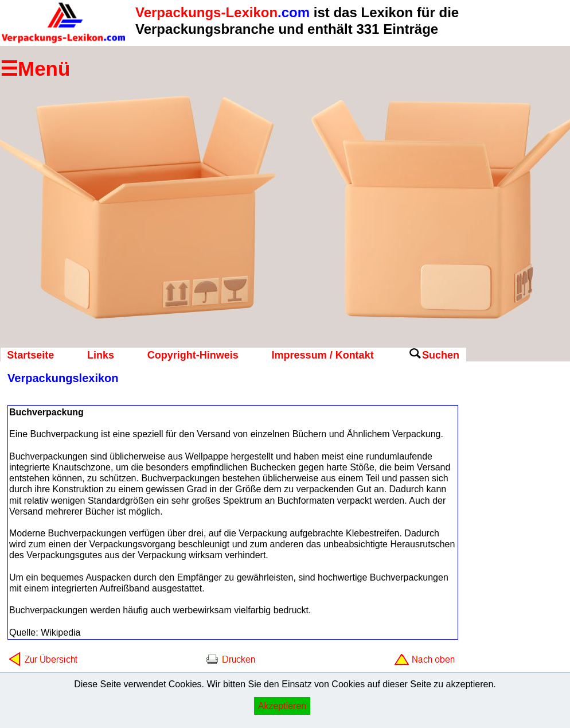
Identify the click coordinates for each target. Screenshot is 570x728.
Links (101, 355)
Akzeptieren (282, 706)
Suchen (441, 355)
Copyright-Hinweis (193, 355)
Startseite (30, 355)
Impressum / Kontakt (323, 355)
